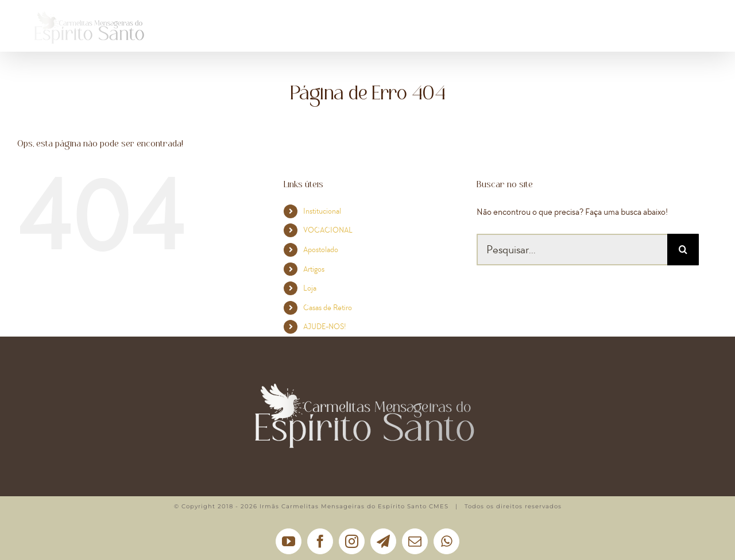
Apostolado (321, 250)
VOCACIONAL (328, 230)
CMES (439, 506)
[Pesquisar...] (572, 250)
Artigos (314, 269)
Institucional (322, 211)
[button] (688, 32)
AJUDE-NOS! (325, 327)
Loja (310, 288)
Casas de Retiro (328, 308)
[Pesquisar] (683, 250)
